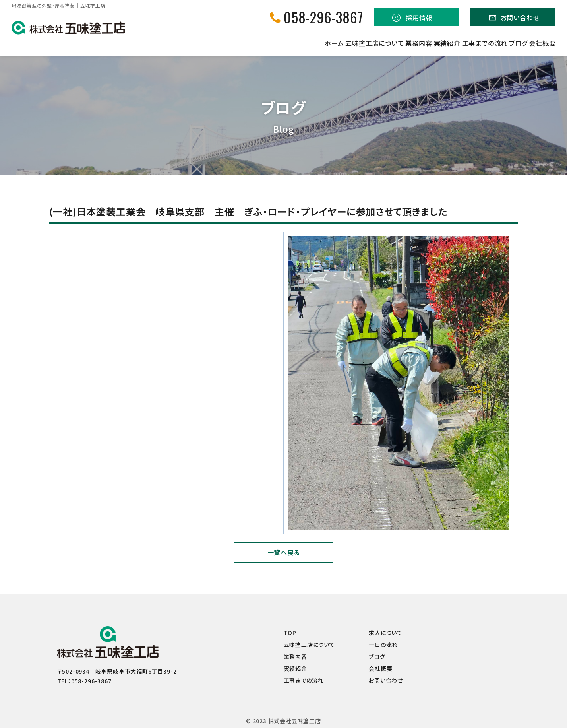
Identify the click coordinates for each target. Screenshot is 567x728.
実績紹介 (386, 43)
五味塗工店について (274, 43)
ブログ (498, 43)
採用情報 (419, 17)
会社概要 (542, 43)
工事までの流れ (444, 43)
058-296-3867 (323, 17)
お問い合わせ (520, 17)
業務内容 (338, 43)
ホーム (213, 43)
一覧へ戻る (284, 552)
